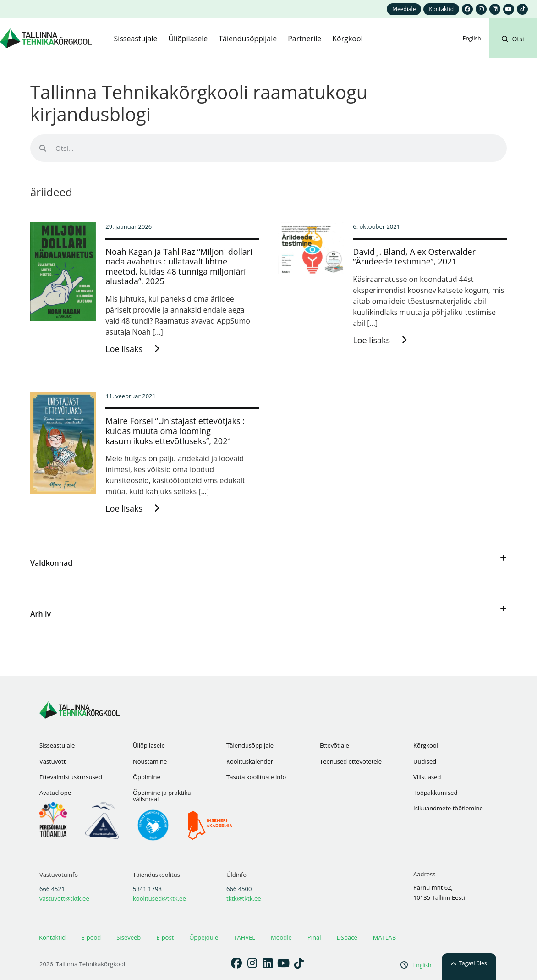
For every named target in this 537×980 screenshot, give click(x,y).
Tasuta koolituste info (256, 777)
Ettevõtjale (334, 745)
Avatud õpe (55, 793)
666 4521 (52, 889)
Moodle (281, 937)
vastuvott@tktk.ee (64, 898)
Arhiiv (41, 614)
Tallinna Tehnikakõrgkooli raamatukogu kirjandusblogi (199, 103)
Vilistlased (427, 777)
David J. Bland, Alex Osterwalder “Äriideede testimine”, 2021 (414, 257)
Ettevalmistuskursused (71, 777)
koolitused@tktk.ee (159, 898)
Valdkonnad (51, 563)
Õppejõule (204, 937)
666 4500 (239, 889)
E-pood (91, 937)
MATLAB (384, 937)
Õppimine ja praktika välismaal (162, 796)
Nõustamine (150, 761)
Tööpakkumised (435, 793)
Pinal (314, 937)
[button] (513, 50)
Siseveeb (129, 937)
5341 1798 (147, 889)
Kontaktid (52, 937)
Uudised (425, 761)
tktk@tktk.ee (244, 898)
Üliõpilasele (149, 745)
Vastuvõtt (52, 761)
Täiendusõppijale (250, 745)
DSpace (347, 937)
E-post (165, 937)
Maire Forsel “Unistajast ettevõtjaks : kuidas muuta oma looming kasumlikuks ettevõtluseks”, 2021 (175, 431)
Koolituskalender (250, 761)
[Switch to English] (472, 39)
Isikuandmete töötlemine (448, 808)
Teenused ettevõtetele (351, 761)
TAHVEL (244, 937)
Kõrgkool (426, 745)
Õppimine (147, 777)
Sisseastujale (57, 745)
